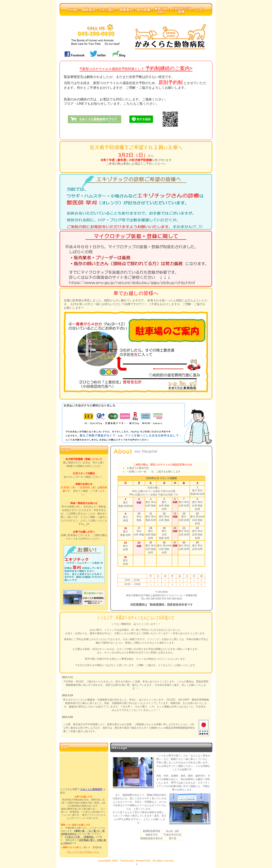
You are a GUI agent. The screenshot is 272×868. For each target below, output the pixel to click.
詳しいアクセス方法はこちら (83, 852)
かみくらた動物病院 (91, 789)
